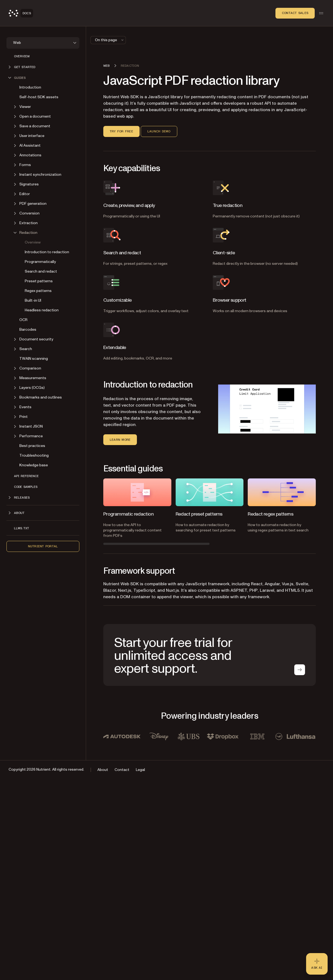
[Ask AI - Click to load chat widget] (317, 964)
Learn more (120, 440)
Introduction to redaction (47, 252)
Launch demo (159, 131)
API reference (26, 476)
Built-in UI (33, 300)
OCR (23, 320)
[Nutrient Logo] (21, 13)
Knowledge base (34, 465)
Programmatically (40, 262)
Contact (122, 770)
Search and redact (41, 271)
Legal (140, 770)
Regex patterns (38, 291)
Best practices (32, 446)
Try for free (121, 131)
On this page (110, 40)
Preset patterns (39, 281)
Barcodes (28, 329)
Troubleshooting (34, 455)
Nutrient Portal (43, 546)
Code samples (26, 487)
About (103, 770)
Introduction (30, 87)
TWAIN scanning (34, 359)
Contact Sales (295, 13)
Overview (22, 56)
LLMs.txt (22, 528)
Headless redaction (42, 310)
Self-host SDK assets (39, 97)
